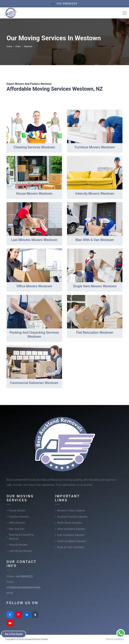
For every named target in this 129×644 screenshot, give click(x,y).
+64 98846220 (24, 576)
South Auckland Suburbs (72, 541)
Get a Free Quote (14, 634)
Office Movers (17, 523)
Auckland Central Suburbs (72, 517)
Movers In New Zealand (71, 510)
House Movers (17, 510)
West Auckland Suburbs (71, 529)
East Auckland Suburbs (71, 535)
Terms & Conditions (115, 639)
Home (9, 46)
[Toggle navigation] (125, 13)
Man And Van (17, 529)
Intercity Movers (18, 545)
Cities (18, 46)
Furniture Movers (19, 517)
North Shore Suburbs (69, 523)
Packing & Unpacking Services (21, 537)
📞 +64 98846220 (65, 4)
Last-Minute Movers (20, 551)
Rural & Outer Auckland (71, 547)
